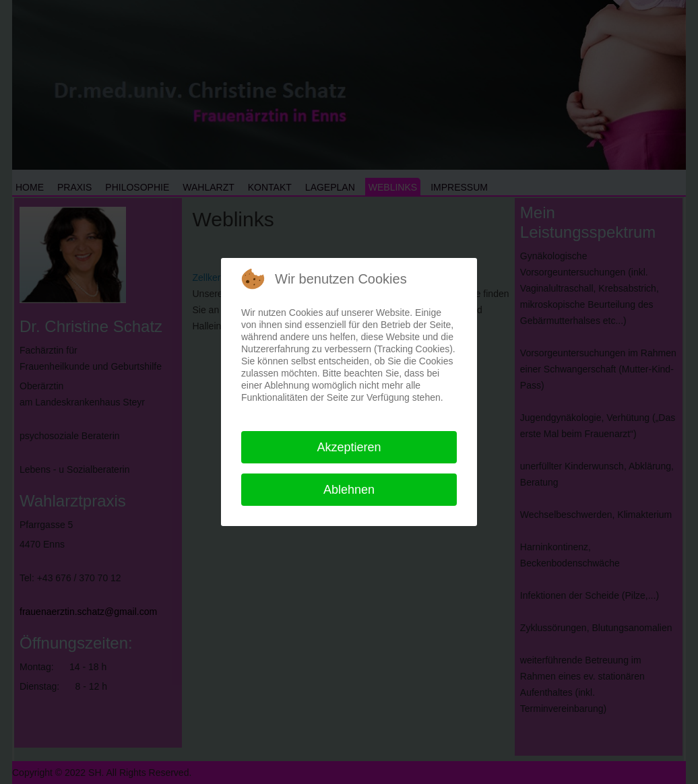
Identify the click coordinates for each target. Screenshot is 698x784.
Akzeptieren (349, 447)
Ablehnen (349, 490)
